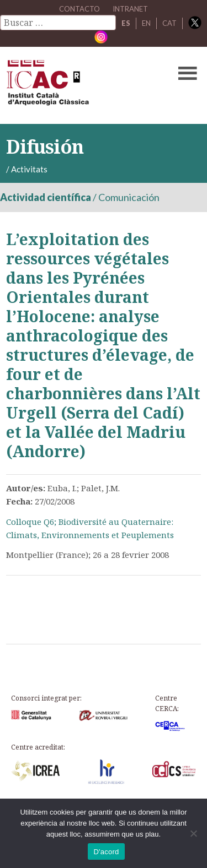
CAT (169, 23)
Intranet (130, 9)
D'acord (106, 852)
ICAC (83, 85)
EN (146, 23)
